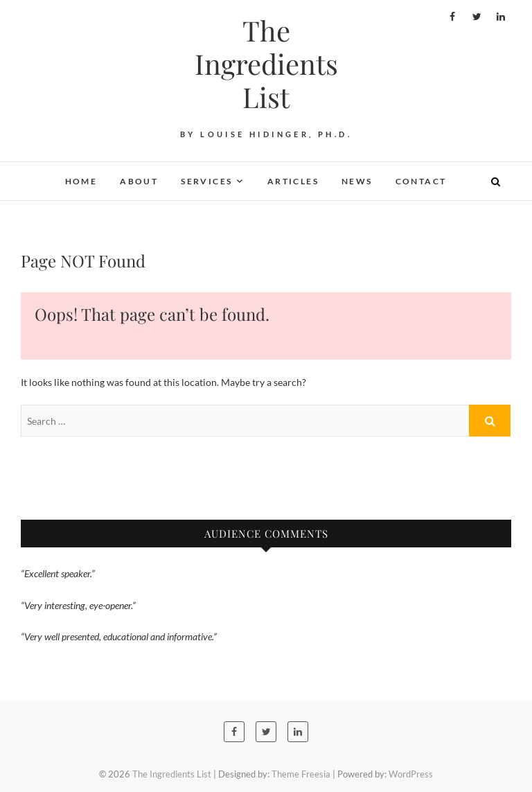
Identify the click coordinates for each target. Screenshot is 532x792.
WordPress (411, 774)
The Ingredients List (266, 64)
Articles (293, 181)
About (139, 181)
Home (81, 181)
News (357, 181)
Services (206, 181)
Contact (421, 181)
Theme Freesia (301, 774)
